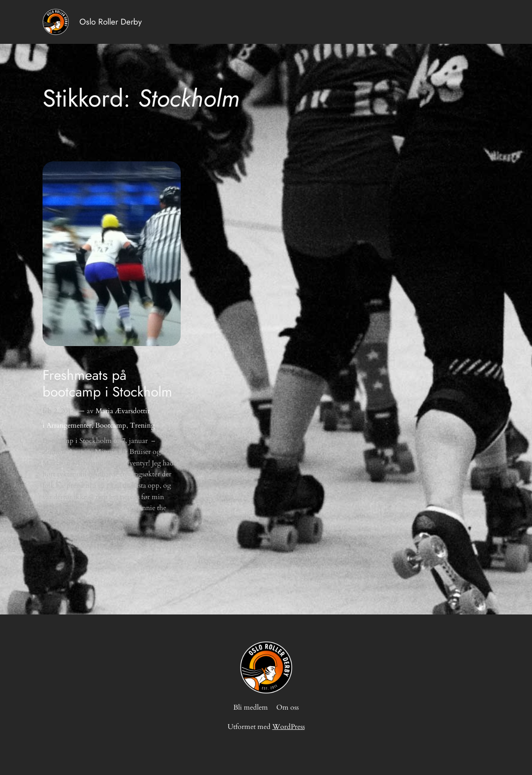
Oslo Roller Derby (111, 22)
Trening (142, 425)
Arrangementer (69, 425)
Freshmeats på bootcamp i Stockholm (107, 384)
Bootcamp (111, 425)
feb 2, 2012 (59, 411)
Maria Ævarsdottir (123, 411)
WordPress (289, 727)
